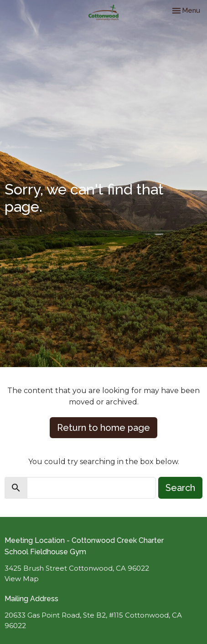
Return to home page (103, 428)
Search (180, 488)
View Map (22, 579)
